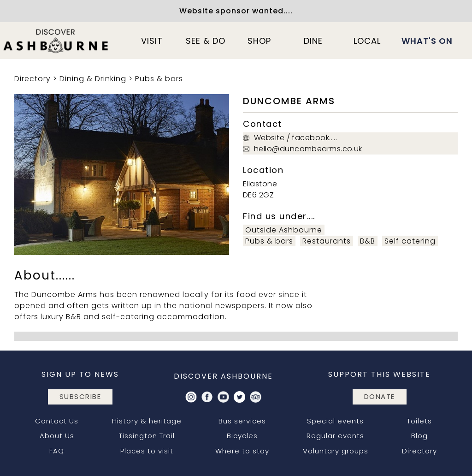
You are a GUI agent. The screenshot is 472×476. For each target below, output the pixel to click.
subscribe (80, 396)
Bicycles (242, 436)
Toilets (419, 421)
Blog (419, 436)
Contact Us (57, 421)
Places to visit (147, 451)
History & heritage (147, 421)
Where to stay (242, 451)
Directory (32, 79)
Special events (335, 421)
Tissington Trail (147, 436)
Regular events (335, 436)
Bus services (242, 421)
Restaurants (327, 241)
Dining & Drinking (93, 79)
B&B (368, 241)
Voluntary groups (336, 451)
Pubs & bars (159, 79)
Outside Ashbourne (284, 230)
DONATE (380, 396)
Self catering (410, 241)
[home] (56, 41)
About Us (57, 436)
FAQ (57, 451)
